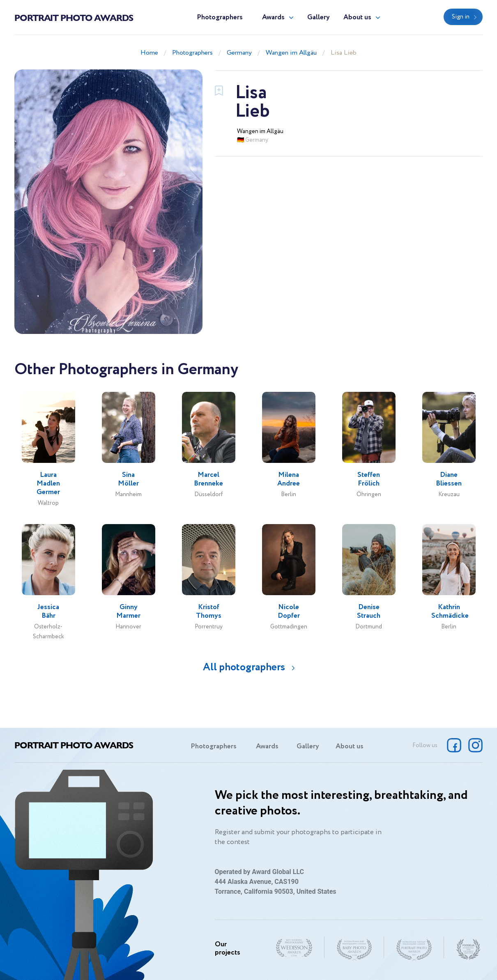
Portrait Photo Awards (74, 17)
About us (357, 17)
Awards (273, 17)
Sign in (461, 17)
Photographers (220, 17)
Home (149, 53)
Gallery (319, 17)
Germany (239, 53)
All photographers (244, 667)
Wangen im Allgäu (291, 53)
